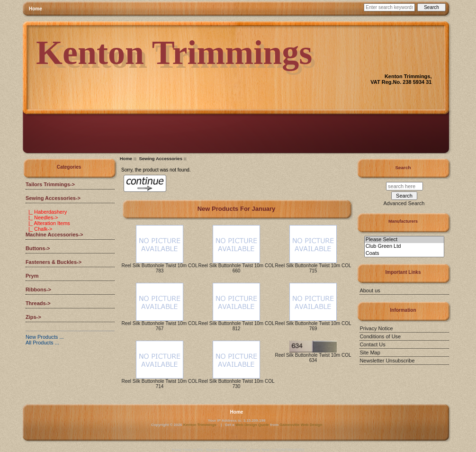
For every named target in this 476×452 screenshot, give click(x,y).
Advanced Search (404, 203)
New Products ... (45, 337)
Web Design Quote (252, 425)
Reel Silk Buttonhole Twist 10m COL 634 (313, 358)
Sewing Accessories (161, 158)
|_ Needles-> (42, 217)
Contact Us (372, 344)
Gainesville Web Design (301, 425)
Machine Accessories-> (54, 235)
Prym (32, 276)
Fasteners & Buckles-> (54, 262)
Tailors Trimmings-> (50, 184)
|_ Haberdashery (46, 212)
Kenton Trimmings (200, 425)
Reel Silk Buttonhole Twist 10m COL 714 (160, 384)
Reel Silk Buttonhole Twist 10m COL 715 (313, 268)
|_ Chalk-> (39, 229)
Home (36, 9)
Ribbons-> (38, 289)
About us (370, 290)
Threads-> (38, 303)
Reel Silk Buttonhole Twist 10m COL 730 (237, 384)
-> (53, 198)
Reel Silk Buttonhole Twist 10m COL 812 (237, 326)
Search (403, 167)
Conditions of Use (380, 336)
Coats (404, 253)
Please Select (404, 240)
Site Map (370, 353)
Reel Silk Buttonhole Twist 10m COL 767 (160, 326)
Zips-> (33, 317)
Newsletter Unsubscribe (387, 361)
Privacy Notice (376, 328)
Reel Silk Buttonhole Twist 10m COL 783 (160, 268)
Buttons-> (38, 248)
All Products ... (42, 343)
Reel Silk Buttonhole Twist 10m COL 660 (237, 268)
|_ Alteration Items (48, 223)
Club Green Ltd (404, 246)
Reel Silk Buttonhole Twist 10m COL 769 (313, 326)
